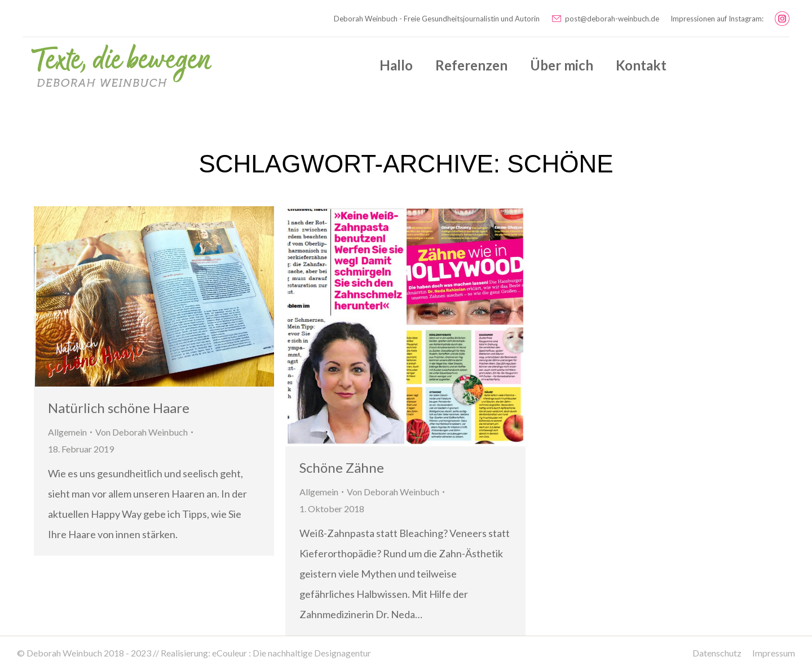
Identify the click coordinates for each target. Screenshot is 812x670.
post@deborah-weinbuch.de (605, 19)
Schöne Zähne (342, 467)
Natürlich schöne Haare (119, 408)
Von (142, 432)
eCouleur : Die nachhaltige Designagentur (292, 653)
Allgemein (67, 432)
